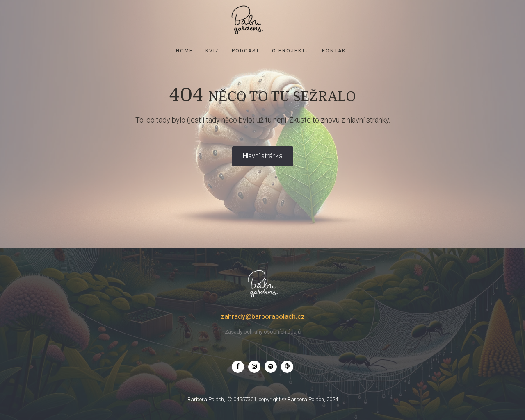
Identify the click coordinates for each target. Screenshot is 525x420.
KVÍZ (212, 51)
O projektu (291, 51)
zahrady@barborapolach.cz (263, 316)
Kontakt (336, 51)
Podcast (246, 51)
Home (185, 51)
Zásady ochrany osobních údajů (263, 332)
